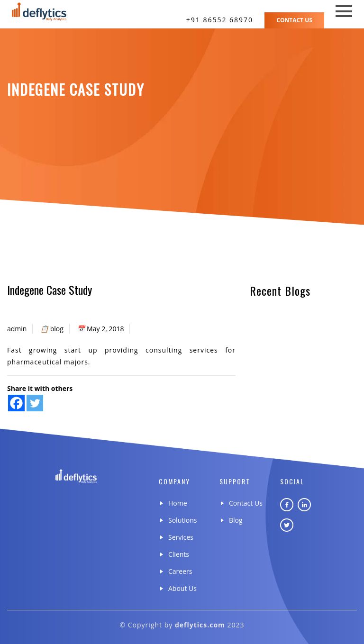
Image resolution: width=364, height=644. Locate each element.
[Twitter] (35, 403)
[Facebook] (16, 403)
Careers (180, 571)
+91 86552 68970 (220, 20)
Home (178, 503)
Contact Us (294, 20)
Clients (179, 554)
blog (57, 329)
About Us (182, 588)
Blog (236, 520)
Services (181, 537)
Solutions (182, 520)
